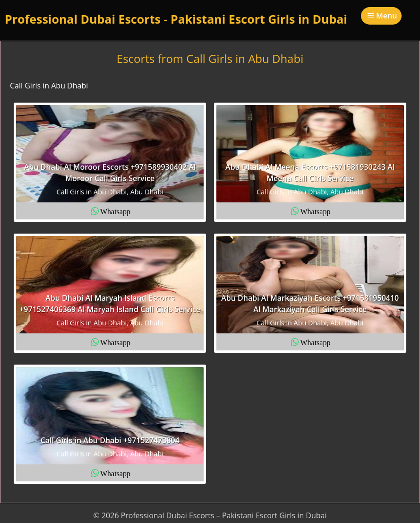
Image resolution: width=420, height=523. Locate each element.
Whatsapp (115, 211)
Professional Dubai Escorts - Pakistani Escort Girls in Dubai (176, 19)
